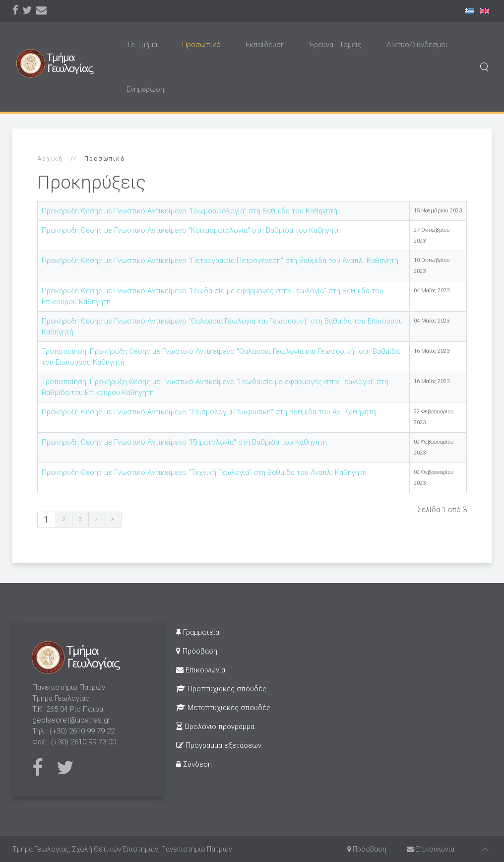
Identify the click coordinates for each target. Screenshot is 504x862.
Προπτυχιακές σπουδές (221, 689)
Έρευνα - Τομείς (336, 45)
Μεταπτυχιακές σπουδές (223, 708)
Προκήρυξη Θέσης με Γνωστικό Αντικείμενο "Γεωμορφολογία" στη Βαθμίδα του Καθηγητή (189, 211)
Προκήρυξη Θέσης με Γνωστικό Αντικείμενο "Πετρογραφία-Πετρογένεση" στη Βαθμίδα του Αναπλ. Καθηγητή (220, 261)
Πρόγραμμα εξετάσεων (219, 745)
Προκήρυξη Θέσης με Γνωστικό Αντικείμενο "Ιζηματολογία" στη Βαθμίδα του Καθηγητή (184, 442)
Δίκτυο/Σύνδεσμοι (417, 45)
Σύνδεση (194, 764)
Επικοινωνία (201, 670)
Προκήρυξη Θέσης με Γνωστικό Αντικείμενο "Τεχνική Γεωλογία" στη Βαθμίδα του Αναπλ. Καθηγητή (204, 472)
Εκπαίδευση (265, 45)
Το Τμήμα (142, 45)
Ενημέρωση (145, 89)
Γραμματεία (198, 632)
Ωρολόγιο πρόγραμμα (215, 727)
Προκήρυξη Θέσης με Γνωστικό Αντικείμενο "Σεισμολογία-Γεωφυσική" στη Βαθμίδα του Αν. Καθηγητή (209, 412)
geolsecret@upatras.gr (71, 720)
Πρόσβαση (197, 651)
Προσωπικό (201, 45)
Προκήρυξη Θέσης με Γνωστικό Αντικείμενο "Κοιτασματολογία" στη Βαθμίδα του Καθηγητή (191, 230)
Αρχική (50, 159)
